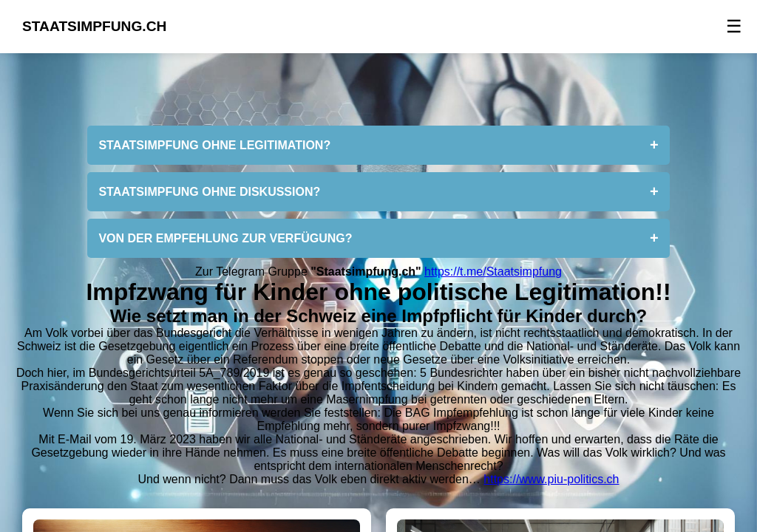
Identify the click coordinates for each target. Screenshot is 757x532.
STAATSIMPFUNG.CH (94, 26)
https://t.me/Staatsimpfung (493, 272)
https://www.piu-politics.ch (551, 479)
